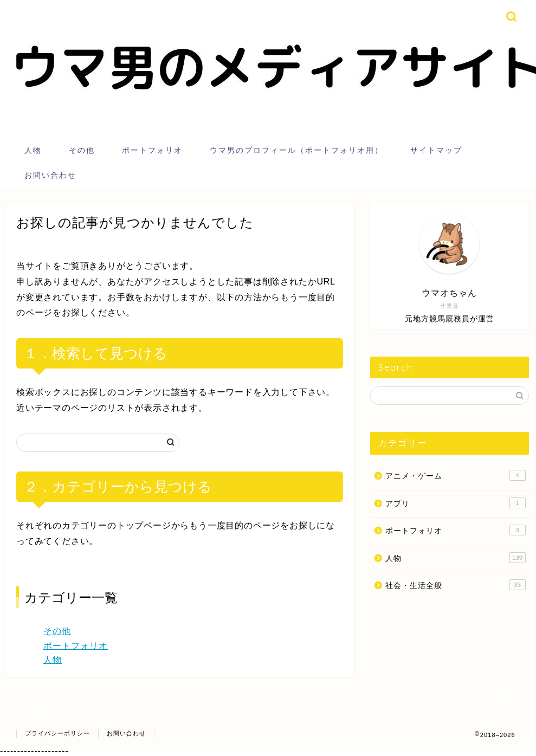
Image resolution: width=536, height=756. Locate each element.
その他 (82, 150)
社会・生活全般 (456, 585)
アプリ (456, 503)
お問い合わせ (50, 175)
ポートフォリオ (152, 150)
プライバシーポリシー (57, 733)
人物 (33, 150)
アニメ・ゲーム (456, 475)
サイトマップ (436, 150)
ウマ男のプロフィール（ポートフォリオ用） (296, 150)
